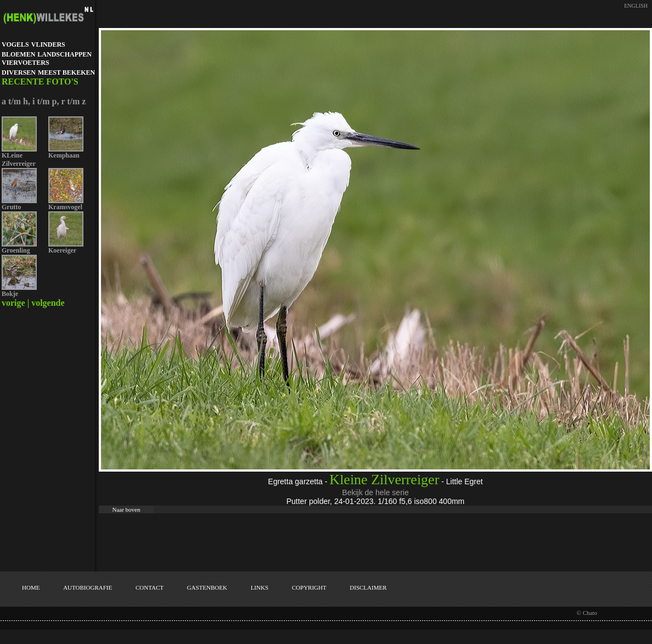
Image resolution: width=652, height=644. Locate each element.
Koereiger (62, 250)
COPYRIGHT (309, 587)
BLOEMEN (18, 54)
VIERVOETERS (26, 63)
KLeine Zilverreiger (19, 159)
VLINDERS (48, 44)
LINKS (260, 587)
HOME (31, 587)
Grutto (11, 207)
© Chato (587, 613)
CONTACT (150, 587)
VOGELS (15, 44)
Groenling (16, 250)
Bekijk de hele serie (375, 492)
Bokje (10, 294)
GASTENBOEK (207, 587)
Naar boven (126, 509)
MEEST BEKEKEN (66, 72)
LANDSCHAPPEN (64, 54)
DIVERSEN (19, 72)
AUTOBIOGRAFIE (88, 587)
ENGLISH (636, 6)
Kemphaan (64, 155)
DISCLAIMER (368, 587)
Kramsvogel (65, 207)
